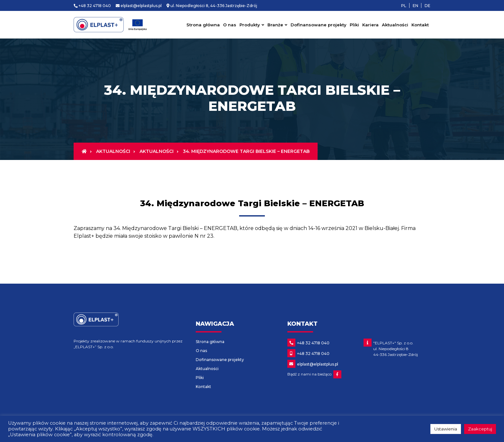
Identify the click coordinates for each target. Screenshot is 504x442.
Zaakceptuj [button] (480, 429)
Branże (275, 25)
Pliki (354, 25)
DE (428, 6)
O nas (230, 25)
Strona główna (203, 25)
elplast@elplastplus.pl (139, 6)
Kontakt (420, 25)
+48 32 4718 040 (92, 6)
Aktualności (395, 25)
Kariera (370, 25)
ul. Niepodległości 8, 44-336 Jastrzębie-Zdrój (212, 6)
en (415, 6)
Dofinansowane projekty (319, 25)
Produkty (250, 25)
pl (404, 6)
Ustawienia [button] (446, 429)
